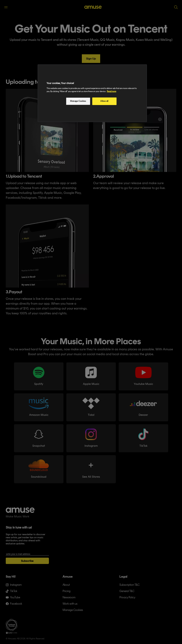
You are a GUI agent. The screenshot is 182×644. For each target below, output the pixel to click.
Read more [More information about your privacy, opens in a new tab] (112, 91)
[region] (92, 93)
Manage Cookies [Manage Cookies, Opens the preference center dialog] (78, 101)
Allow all (104, 101)
